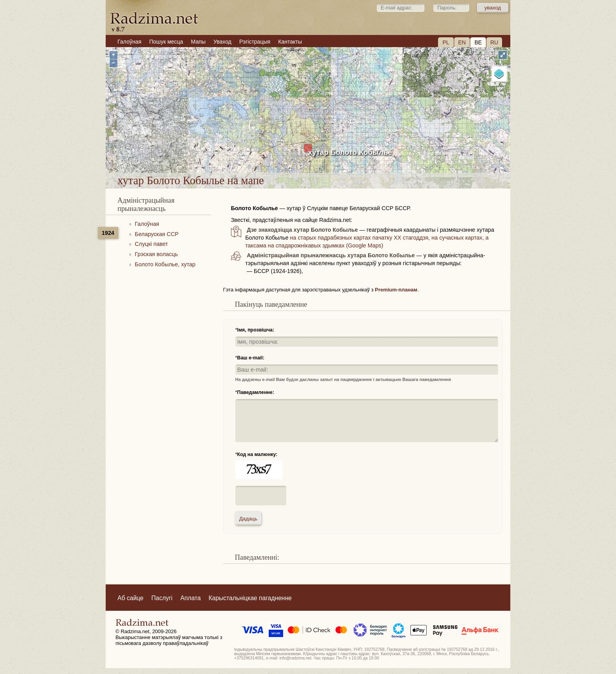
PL (446, 42)
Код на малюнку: (258, 454)
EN (462, 42)
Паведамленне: (256, 392)
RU (494, 42)
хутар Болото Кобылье (350, 152)
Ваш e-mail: (251, 358)
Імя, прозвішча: (256, 330)
